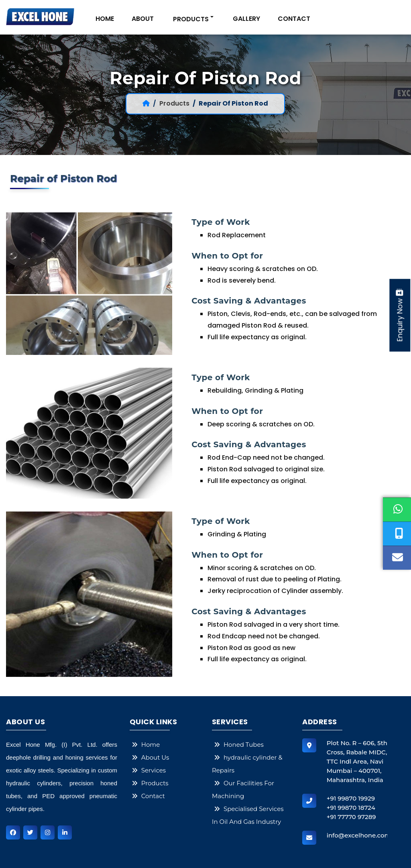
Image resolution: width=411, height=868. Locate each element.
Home (105, 19)
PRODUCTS (191, 19)
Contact (294, 19)
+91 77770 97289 (351, 817)
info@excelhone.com (359, 835)
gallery (246, 19)
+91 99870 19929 (351, 798)
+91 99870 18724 (351, 808)
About (143, 19)
